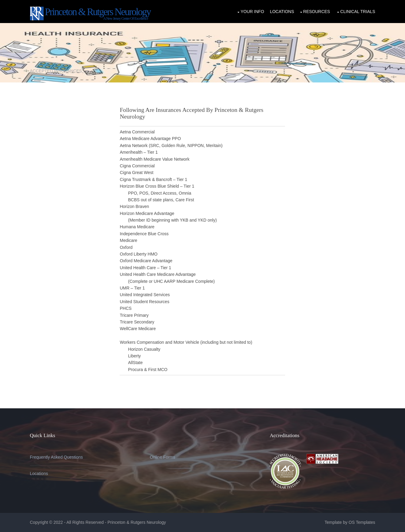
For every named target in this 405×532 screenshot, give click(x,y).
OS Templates (362, 522)
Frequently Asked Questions (56, 457)
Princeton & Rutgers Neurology (137, 522)
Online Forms (162, 457)
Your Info (252, 12)
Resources (317, 12)
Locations (282, 12)
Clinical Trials (358, 12)
